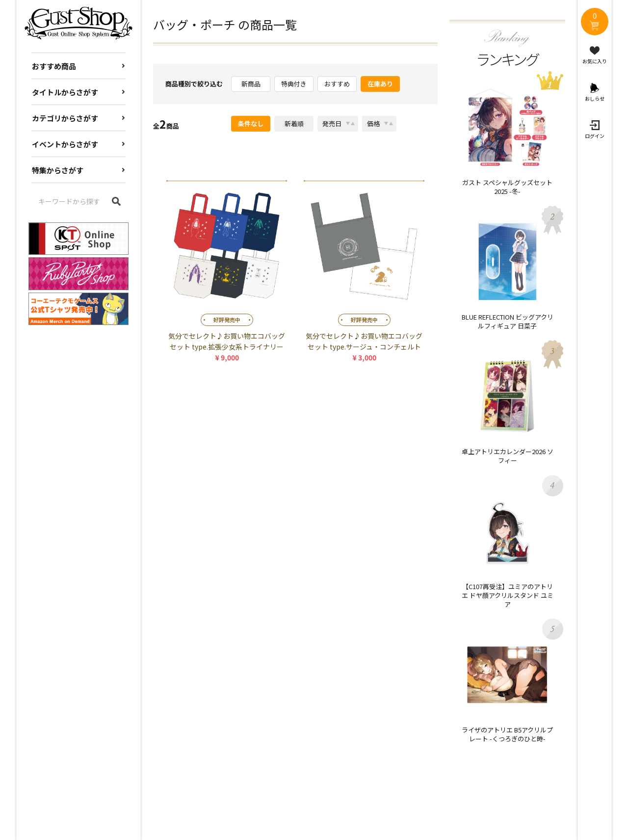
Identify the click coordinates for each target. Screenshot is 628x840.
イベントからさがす (65, 144)
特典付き (294, 84)
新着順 (294, 123)
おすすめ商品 (54, 66)
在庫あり (380, 84)
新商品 (251, 84)
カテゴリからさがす (65, 118)
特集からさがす (58, 170)
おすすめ (337, 84)
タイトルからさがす (65, 92)
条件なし (251, 123)
